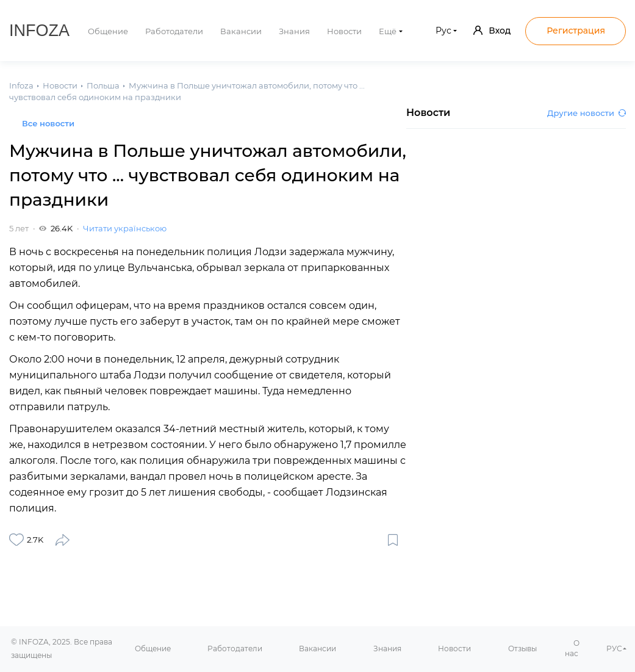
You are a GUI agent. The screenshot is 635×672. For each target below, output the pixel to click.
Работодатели (174, 31)
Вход (492, 31)
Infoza (39, 31)
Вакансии (241, 31)
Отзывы (522, 649)
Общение (108, 31)
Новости (344, 31)
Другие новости (587, 113)
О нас (572, 648)
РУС (614, 649)
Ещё (388, 31)
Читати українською (125, 228)
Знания (294, 31)
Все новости (48, 123)
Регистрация (576, 31)
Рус (443, 31)
